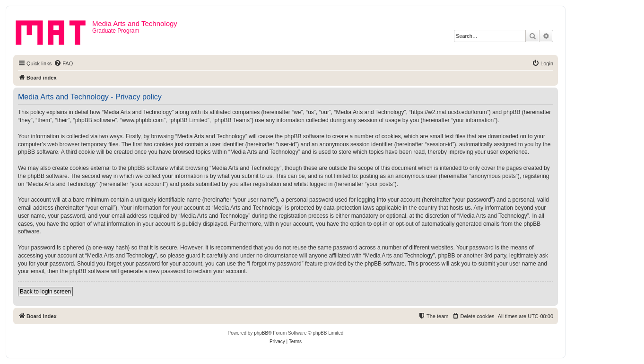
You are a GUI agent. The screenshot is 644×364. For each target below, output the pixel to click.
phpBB (261, 333)
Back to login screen (45, 292)
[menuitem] (63, 63)
